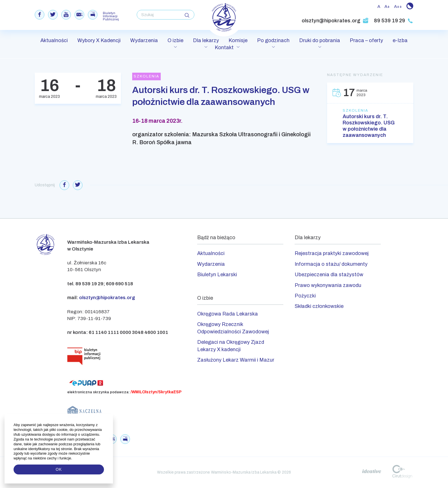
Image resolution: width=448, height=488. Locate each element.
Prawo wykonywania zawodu (328, 285)
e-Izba (400, 40)
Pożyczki (305, 296)
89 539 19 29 (394, 21)
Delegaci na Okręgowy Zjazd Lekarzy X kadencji (231, 346)
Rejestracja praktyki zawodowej (332, 253)
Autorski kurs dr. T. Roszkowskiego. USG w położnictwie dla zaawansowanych (369, 126)
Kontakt (224, 47)
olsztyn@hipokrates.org (335, 21)
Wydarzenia (144, 40)
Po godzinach (273, 40)
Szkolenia (355, 111)
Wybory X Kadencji (99, 40)
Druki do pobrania (320, 40)
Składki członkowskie (319, 306)
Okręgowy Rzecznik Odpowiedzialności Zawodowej (233, 328)
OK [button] (59, 469)
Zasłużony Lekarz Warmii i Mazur (236, 360)
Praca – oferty (366, 40)
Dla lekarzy (206, 40)
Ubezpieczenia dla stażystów (329, 275)
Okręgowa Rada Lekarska (228, 314)
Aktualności (54, 40)
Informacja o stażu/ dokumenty (331, 264)
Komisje (238, 40)
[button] (73, 458)
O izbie (175, 40)
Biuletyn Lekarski (217, 275)
